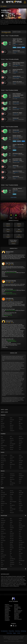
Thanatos (12, 561)
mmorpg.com (17, 613)
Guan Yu (12, 537)
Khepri (11, 544)
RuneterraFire (8, 611)
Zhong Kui (12, 513)
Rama (20, 555)
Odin (20, 551)
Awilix (11, 418)
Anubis (20, 520)
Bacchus (12, 526)
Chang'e (12, 494)
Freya (20, 496)
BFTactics (16, 605)
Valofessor (7, 614)
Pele (11, 553)
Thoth (20, 509)
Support (15, 633)
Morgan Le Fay (22, 548)
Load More (14, 197)
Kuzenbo (12, 446)
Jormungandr (22, 542)
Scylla (11, 557)
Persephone (12, 505)
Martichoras (12, 464)
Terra (20, 447)
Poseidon (21, 553)
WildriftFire (7, 609)
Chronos (21, 494)
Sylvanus (12, 447)
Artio (11, 524)
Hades (20, 537)
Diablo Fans (17, 617)
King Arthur (12, 479)
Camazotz (12, 420)
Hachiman (12, 461)
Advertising (17, 631)
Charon (20, 530)
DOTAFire (7, 613)
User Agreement (4, 631)
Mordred (12, 548)
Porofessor (7, 607)
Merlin (20, 502)
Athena (20, 524)
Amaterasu (12, 474)
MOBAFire (7, 605)
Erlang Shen (21, 476)
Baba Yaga (21, 492)
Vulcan (11, 511)
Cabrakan (12, 528)
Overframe (16, 618)
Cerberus (21, 528)
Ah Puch (12, 491)
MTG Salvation (17, 607)
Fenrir (11, 422)
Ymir (20, 449)
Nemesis (21, 550)
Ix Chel (11, 500)
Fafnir (11, 442)
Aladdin (20, 519)
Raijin (11, 507)
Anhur (11, 520)
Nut (11, 551)
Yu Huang (21, 511)
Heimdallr (21, 461)
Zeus (11, 566)
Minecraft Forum (18, 608)
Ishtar (11, 462)
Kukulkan (21, 544)
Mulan (20, 479)
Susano (20, 559)
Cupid (11, 531)
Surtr (20, 483)
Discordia (12, 533)
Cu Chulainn (12, 476)
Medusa (12, 546)
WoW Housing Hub (18, 611)
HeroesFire (7, 619)
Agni (11, 519)
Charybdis (21, 457)
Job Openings (23, 631)
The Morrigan (22, 561)
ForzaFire (7, 618)
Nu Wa (20, 503)
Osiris (20, 481)
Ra (10, 555)
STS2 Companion (18, 619)
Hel (20, 498)
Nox (11, 503)
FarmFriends (7, 617)
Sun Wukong (12, 559)
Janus (20, 500)
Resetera (7, 616)
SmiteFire (7, 612)
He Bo (11, 498)
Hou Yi (20, 539)
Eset (20, 533)
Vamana (12, 485)
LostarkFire (7, 620)
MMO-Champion (18, 612)
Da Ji (20, 531)
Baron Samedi (22, 526)
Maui (20, 446)
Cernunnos (12, 457)
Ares (20, 522)
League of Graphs (9, 606)
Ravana (11, 427)
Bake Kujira (21, 438)
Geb (20, 535)
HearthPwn (17, 616)
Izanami (21, 540)
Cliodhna (21, 420)
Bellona (20, 474)
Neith (11, 550)
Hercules (12, 539)
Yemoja (20, 564)
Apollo (11, 522)
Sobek (20, 557)
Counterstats (7, 608)
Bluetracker (17, 614)
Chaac (11, 530)
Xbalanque (12, 564)
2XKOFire (16, 606)
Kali (20, 422)
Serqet (20, 427)
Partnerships (9, 633)
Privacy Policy (11, 631)
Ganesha (12, 535)
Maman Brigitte (13, 502)
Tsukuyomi (12, 562)
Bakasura (21, 418)
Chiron (11, 459)
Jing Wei (12, 542)
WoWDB (16, 609)
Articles (19, 633)
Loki (11, 423)
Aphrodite (12, 492)
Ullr (20, 562)
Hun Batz (12, 540)
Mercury (21, 546)
